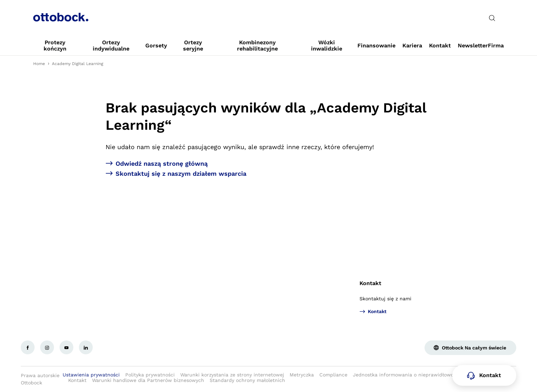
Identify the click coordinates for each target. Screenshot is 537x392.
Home (39, 64)
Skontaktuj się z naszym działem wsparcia (181, 174)
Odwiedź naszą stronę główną (162, 163)
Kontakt (370, 283)
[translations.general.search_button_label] (492, 18)
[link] (55, 46)
